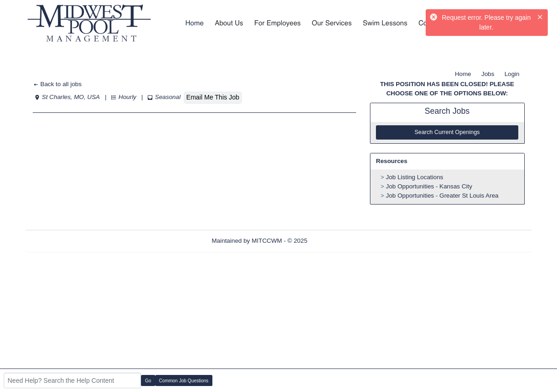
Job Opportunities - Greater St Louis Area (442, 196)
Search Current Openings (447, 132)
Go (148, 381)
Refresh (335, 241)
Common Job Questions (184, 381)
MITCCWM (267, 241)
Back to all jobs (57, 84)
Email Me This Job (213, 97)
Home (463, 74)
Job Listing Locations (415, 177)
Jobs (488, 74)
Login (512, 74)
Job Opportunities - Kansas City (429, 186)
